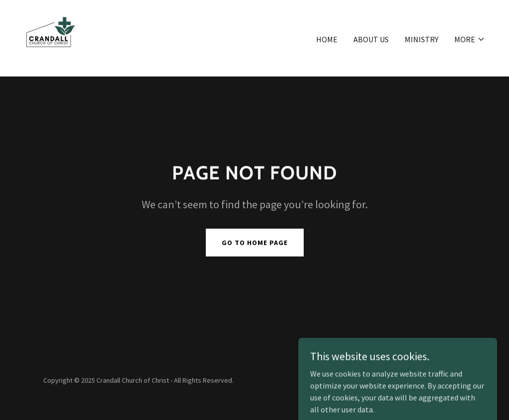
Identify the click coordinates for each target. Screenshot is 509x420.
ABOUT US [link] (371, 39)
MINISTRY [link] (422, 39)
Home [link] (327, 39)
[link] (50, 37)
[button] (470, 39)
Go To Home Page (255, 243)
